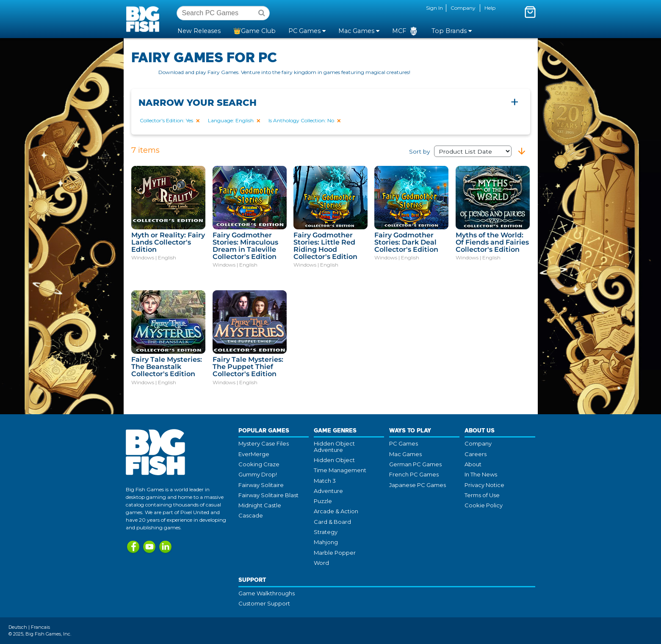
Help (490, 8)
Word (321, 563)
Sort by (460, 151)
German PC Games (415, 464)
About (473, 464)
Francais (40, 627)
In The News (481, 474)
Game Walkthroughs (267, 593)
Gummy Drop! (258, 474)
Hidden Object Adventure (334, 446)
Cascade (251, 515)
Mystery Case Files (264, 443)
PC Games (404, 443)
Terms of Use (482, 495)
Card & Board (332, 522)
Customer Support (264, 603)
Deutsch (18, 627)
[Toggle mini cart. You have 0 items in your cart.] (530, 12)
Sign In (434, 8)
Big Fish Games (144, 19)
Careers (476, 454)
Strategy (326, 532)
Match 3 (325, 481)
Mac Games (405, 454)
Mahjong (326, 542)
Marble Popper (335, 553)
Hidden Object (334, 460)
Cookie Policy (484, 505)
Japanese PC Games (418, 485)
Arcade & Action (336, 511)
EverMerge (254, 454)
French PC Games (414, 474)
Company (463, 8)
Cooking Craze (259, 464)
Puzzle (323, 501)
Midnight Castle (260, 505)
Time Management (340, 470)
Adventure (328, 491)
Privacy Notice (484, 485)
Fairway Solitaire (261, 485)
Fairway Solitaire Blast (268, 495)
